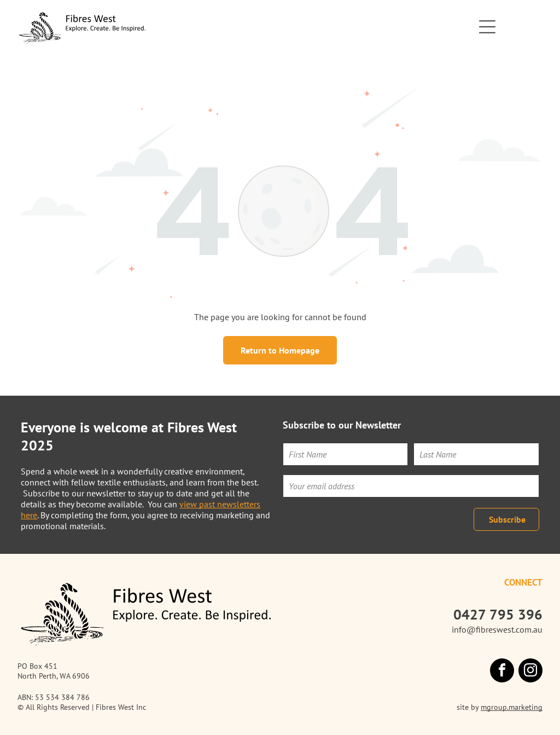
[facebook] (502, 672)
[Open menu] (487, 27)
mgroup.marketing (512, 707)
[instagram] (530, 672)
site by (468, 707)
